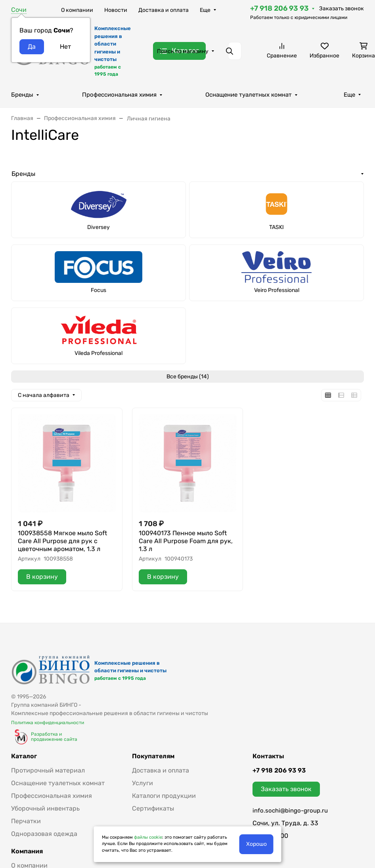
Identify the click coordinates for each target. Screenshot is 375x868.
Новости (116, 10)
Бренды (22, 95)
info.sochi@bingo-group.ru (290, 811)
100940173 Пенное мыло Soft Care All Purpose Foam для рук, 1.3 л (186, 541)
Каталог (24, 756)
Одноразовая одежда (44, 834)
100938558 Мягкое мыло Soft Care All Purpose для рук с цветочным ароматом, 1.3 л (62, 541)
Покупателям (153, 756)
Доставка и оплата (164, 10)
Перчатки (26, 821)
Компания (27, 851)
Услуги (143, 783)
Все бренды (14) (188, 377)
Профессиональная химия (119, 95)
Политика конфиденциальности (48, 723)
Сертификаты (153, 808)
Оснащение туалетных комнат (249, 95)
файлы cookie (148, 837)
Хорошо (256, 844)
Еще (205, 10)
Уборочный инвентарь (45, 808)
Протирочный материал (48, 770)
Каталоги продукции (164, 796)
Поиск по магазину (183, 51)
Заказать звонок (342, 9)
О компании (77, 10)
